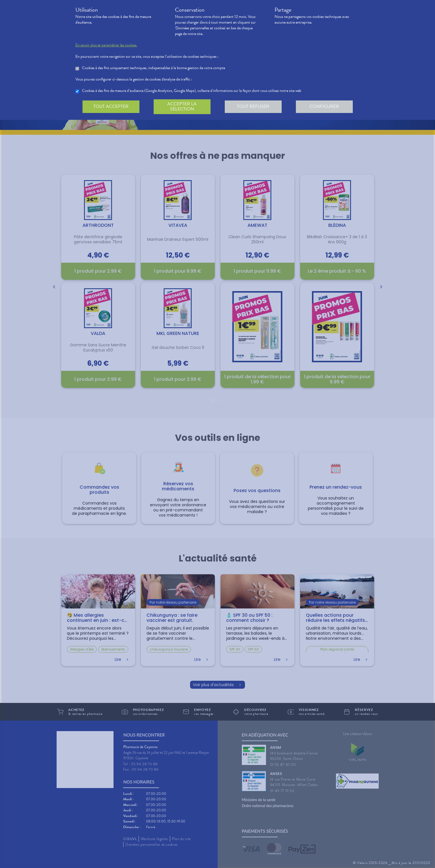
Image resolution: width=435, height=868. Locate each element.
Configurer (324, 106)
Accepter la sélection (182, 106)
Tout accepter (111, 106)
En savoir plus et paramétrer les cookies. (106, 45)
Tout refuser (253, 106)
